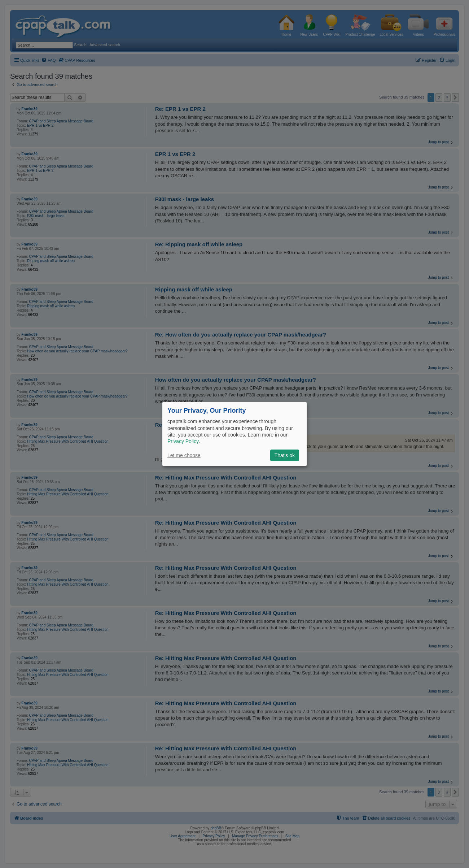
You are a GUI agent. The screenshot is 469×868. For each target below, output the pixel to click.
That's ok (285, 455)
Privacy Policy (183, 441)
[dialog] (234, 434)
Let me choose (184, 455)
